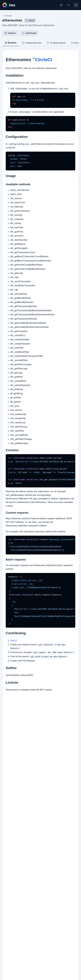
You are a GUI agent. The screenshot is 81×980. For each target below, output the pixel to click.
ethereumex (12, 20)
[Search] (69, 5)
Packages (7, 16)
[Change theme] (61, 5)
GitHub (8, 861)
